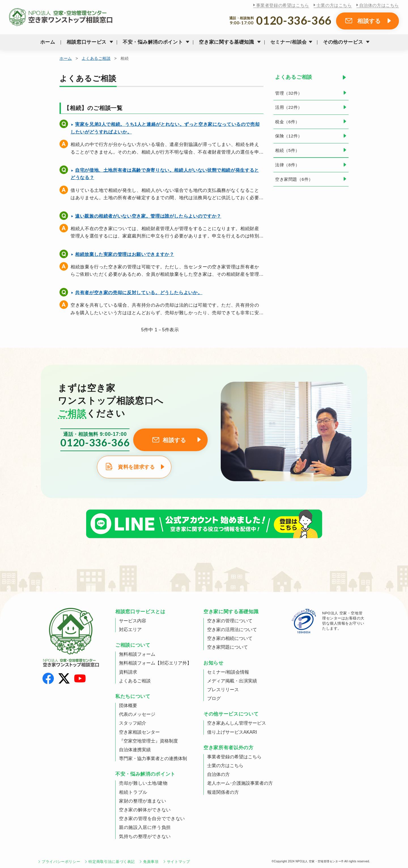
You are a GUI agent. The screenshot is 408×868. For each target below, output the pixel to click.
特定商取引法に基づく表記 (112, 862)
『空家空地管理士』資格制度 (148, 741)
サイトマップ (178, 862)
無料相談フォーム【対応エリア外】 (155, 663)
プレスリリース (223, 690)
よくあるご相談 (96, 58)
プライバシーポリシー (61, 862)
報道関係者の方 (223, 792)
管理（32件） (289, 93)
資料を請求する (136, 467)
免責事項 (151, 862)
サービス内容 (133, 621)
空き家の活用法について (232, 630)
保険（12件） (289, 136)
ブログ (214, 698)
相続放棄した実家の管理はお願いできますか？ (125, 254)
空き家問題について (228, 647)
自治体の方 (218, 774)
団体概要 (128, 705)
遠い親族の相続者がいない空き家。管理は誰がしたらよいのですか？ (148, 216)
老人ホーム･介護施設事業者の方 (240, 783)
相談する (369, 21)
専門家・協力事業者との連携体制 (153, 758)
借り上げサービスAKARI (232, 732)
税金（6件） (287, 122)
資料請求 (128, 672)
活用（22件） (289, 107)
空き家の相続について (230, 638)
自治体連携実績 (135, 750)
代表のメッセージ (137, 714)
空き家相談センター (139, 732)
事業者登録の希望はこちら (283, 5)
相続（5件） (287, 150)
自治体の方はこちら (379, 5)
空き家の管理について (230, 621)
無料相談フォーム (137, 654)
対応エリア (130, 630)
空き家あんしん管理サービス (237, 723)
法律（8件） (287, 165)
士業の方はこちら (334, 5)
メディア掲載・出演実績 (232, 681)
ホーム (48, 42)
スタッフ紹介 (133, 723)
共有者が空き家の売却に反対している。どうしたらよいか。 (139, 293)
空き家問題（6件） (294, 179)
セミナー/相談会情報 (228, 672)
